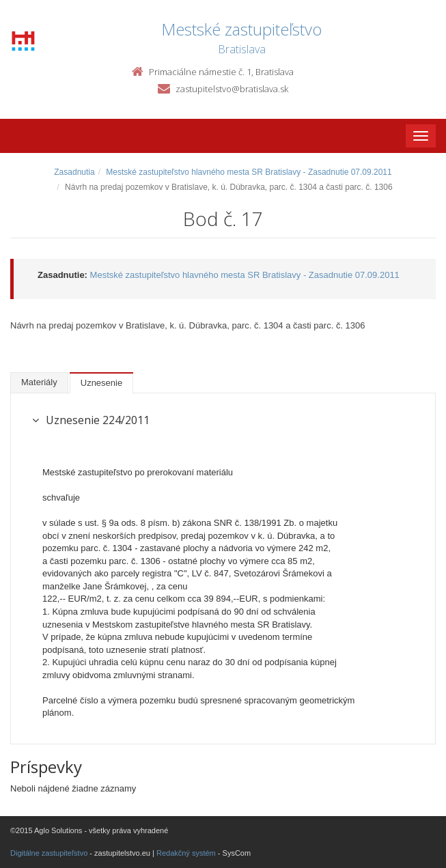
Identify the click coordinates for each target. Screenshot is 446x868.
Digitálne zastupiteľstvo (49, 853)
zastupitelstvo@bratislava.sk (232, 89)
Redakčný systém (186, 853)
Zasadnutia (74, 172)
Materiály (39, 382)
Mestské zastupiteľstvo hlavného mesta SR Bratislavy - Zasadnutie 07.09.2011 (249, 172)
